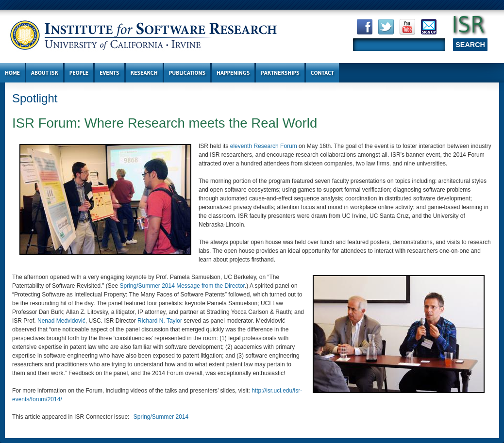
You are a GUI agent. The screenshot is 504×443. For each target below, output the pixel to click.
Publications (187, 73)
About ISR (45, 73)
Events (109, 73)
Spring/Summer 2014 (161, 417)
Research (144, 73)
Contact (323, 73)
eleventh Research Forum (264, 146)
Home (12, 73)
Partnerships (280, 73)
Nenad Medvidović (61, 321)
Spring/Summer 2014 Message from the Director (182, 286)
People (79, 73)
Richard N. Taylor (160, 321)
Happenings (233, 73)
